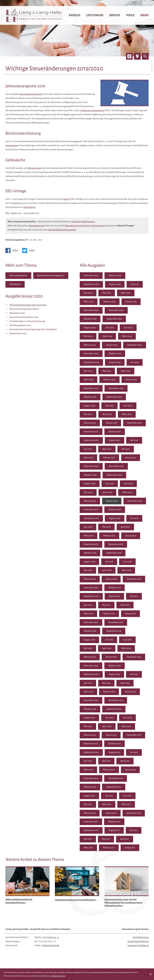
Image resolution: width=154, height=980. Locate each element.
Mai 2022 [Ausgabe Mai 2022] (88, 415)
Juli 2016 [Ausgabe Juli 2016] (135, 640)
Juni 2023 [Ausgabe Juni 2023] (88, 371)
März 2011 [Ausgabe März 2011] (108, 849)
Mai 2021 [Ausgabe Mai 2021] (126, 449)
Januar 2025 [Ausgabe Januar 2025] (131, 302)
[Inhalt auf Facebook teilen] (13, 251)
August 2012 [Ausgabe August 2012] (115, 797)
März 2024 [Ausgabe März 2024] (127, 336)
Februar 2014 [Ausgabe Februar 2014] (109, 736)
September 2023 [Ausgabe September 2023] (91, 363)
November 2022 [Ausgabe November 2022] (116, 389)
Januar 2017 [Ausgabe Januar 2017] (111, 623)
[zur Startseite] (34, 15)
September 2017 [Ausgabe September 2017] (114, 597)
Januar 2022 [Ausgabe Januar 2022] (112, 423)
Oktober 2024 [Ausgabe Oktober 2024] (90, 319)
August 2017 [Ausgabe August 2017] (89, 606)
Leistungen (95, 15)
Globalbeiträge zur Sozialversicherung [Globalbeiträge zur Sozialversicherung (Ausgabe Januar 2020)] (27, 321)
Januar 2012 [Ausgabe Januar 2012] (131, 814)
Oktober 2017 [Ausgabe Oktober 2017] (90, 597)
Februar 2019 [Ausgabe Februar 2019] (90, 545)
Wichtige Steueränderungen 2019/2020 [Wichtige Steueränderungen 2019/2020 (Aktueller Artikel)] (28, 305)
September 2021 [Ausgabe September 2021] (91, 441)
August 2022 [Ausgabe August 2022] (90, 406)
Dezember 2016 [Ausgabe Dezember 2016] (134, 623)
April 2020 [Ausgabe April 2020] (108, 493)
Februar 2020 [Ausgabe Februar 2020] (90, 501)
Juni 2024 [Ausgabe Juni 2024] (129, 328)
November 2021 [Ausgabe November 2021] (91, 432)
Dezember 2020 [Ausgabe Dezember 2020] (91, 467)
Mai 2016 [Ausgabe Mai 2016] (107, 649)
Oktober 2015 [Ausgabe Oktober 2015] (90, 675)
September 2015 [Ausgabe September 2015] (114, 675)
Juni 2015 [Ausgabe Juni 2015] (128, 684)
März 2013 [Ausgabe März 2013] (126, 771)
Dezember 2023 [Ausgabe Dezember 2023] (135, 345)
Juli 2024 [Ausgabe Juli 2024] (110, 328)
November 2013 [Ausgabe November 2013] (116, 745)
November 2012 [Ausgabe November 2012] (91, 788)
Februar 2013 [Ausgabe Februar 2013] (90, 779)
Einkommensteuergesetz (93, 111)
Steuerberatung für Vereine (78, 226)
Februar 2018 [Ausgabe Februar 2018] (109, 580)
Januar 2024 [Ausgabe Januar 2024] (112, 345)
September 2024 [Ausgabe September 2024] (115, 319)
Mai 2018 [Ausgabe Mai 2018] (107, 571)
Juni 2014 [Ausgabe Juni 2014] (88, 727)
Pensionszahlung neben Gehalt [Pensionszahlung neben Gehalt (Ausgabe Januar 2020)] (24, 309)
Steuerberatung (36, 226)
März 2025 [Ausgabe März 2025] (89, 302)
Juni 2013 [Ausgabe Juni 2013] (127, 762)
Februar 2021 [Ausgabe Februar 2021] (109, 458)
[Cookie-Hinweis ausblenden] (151, 974)
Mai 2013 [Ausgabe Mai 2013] (88, 771)
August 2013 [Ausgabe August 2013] (89, 762)
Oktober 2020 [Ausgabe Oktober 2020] (90, 475)
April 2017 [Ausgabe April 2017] (107, 614)
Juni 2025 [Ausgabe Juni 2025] (88, 293)
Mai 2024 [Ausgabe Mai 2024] (88, 336)
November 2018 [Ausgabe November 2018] (91, 554)
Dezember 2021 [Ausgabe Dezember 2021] (135, 423)
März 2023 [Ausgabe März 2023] (89, 380)
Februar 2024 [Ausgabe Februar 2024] (90, 345)
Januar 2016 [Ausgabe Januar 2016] (131, 658)
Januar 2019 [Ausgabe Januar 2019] (111, 545)
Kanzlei (75, 15)
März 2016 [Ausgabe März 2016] (89, 658)
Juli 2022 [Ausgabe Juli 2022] (110, 406)
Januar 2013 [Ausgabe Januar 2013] (111, 779)
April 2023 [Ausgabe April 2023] (126, 371)
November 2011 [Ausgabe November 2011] (115, 823)
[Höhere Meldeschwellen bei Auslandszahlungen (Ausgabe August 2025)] (28, 896)
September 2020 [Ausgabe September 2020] (115, 475)
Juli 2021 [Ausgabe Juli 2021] (135, 441)
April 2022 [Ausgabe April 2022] (107, 415)
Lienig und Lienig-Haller (38, 939)
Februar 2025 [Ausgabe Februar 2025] (110, 302)
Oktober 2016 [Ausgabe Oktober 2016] (115, 632)
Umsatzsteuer (12, 146)
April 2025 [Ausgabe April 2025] (126, 293)
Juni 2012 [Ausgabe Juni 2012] (88, 805)
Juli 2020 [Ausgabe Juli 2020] (110, 484)
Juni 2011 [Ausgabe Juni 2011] (106, 840)
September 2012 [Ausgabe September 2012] (91, 797)
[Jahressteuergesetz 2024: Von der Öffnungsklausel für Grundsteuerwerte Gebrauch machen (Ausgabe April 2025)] (127, 898)
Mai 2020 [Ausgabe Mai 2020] (88, 493)
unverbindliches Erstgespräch (62, 230)
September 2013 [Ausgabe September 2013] (114, 753)
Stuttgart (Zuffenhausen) (83, 222)
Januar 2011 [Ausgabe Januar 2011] (89, 858)
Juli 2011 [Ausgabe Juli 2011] (88, 840)
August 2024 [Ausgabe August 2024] (90, 328)
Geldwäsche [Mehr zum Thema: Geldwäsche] (15, 284)
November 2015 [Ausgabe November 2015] (116, 667)
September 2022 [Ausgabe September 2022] (114, 397)
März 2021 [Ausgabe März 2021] (89, 458)
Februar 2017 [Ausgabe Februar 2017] (90, 623)
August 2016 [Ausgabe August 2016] (115, 640)
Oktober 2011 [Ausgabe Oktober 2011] (90, 831)
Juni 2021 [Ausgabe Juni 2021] (88, 449)
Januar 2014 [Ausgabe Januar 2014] (131, 736)
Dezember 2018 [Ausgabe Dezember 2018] (134, 545)
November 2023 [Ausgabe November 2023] (91, 354)
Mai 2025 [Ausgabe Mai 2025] (107, 293)
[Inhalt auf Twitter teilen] (29, 251)
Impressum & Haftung (138, 955)
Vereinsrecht (97, 226)
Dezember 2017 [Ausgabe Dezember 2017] (91, 588)
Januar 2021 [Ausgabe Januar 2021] (131, 458)
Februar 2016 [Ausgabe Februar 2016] (109, 658)
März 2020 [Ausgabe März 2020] (128, 493)
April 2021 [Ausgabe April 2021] (107, 449)
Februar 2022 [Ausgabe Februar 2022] (90, 423)
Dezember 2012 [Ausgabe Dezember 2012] (134, 779)
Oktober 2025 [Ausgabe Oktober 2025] (115, 276)
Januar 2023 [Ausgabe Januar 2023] (131, 380)
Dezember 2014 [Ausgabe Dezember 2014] (134, 701)
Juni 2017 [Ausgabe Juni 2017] (128, 606)
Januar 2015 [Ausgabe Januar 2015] (111, 701)
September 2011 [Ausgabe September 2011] (114, 831)
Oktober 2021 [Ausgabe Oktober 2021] (115, 432)
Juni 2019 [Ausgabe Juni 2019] (128, 527)
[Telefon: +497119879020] (51, 947)
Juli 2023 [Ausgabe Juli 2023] (135, 363)
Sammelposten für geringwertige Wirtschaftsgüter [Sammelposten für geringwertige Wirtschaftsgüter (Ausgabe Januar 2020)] (33, 329)
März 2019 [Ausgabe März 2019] (127, 536)
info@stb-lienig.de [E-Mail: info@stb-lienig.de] (50, 955)
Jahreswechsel (35, 168)
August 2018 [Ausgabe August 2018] (115, 562)
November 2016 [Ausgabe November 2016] (91, 632)
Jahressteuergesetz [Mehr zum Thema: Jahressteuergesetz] (18, 276)
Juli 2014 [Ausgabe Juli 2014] (135, 719)
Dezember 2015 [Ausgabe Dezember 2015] (91, 667)
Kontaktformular (141, 947)
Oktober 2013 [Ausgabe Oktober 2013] (90, 753)
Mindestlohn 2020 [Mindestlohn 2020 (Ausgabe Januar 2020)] (18, 334)
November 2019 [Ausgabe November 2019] (116, 510)
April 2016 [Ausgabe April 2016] (126, 649)
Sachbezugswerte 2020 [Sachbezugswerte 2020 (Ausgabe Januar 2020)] (20, 325)
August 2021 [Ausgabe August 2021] (115, 441)
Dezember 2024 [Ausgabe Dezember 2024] (91, 310)
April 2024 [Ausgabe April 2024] (107, 336)
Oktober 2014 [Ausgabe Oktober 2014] (115, 710)
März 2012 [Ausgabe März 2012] (89, 814)
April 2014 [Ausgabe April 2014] (126, 727)
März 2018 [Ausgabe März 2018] (89, 580)
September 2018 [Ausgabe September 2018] (91, 562)
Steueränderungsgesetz (31, 94)
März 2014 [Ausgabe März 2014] (89, 736)
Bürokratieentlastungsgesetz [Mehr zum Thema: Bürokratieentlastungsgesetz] (51, 276)
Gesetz (66, 199)
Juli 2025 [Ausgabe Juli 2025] (135, 284)
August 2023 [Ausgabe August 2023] (115, 363)
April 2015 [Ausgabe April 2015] (107, 692)
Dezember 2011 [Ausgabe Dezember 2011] (91, 823)
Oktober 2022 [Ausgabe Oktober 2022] (90, 397)
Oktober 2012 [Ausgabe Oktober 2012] (115, 788)
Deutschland (29, 207)
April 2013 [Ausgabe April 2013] (107, 771)
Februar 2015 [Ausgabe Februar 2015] (90, 701)
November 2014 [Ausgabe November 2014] (91, 710)
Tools (130, 15)
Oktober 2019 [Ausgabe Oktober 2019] (90, 519)
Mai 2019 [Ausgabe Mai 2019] (88, 536)
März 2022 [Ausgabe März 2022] (127, 415)
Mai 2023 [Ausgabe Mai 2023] (107, 371)
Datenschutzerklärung (138, 951)
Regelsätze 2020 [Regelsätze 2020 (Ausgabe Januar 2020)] (17, 313)
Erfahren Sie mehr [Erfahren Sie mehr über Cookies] (58, 976)
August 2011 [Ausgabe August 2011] (137, 831)
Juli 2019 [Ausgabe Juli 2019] (109, 527)
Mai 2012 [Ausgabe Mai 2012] (107, 805)
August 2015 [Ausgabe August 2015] (89, 684)
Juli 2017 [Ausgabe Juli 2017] (109, 606)
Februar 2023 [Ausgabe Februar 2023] (110, 380)
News (144, 15)
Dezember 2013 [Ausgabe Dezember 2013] (91, 745)
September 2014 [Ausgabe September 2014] (91, 719)
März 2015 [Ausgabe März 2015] (126, 692)
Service (115, 15)
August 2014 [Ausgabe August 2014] (115, 719)
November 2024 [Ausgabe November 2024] (116, 310)
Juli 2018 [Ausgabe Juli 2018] (135, 562)
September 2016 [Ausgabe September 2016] (91, 640)
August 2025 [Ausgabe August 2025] (115, 284)
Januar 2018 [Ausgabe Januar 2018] (131, 580)
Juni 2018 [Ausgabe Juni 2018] (88, 571)
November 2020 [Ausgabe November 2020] (117, 467)
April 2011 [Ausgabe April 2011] (88, 849)
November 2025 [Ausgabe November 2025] (91, 276)
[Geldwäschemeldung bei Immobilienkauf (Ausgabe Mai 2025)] (77, 895)
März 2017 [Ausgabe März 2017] (126, 614)
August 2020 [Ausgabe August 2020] (90, 484)
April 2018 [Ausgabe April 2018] (126, 571)
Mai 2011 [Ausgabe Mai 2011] (124, 840)
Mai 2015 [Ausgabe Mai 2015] (88, 692)
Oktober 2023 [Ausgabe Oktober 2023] (115, 354)
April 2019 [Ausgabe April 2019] (107, 536)
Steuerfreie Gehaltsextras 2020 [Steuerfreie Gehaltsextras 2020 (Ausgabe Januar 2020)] (24, 317)
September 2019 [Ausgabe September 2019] (114, 519)
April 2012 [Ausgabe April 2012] (126, 805)
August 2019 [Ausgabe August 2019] (89, 527)
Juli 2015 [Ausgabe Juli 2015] (109, 684)
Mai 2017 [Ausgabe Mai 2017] (88, 614)
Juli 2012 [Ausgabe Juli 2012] (135, 797)
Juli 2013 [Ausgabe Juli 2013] (109, 762)
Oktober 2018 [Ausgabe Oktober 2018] (115, 554)
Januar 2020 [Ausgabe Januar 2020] (112, 501)
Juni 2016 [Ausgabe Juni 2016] (88, 649)
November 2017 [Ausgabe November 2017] (116, 588)
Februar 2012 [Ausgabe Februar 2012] (109, 814)
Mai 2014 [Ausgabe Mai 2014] (107, 727)
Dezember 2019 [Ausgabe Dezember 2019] (91, 510)
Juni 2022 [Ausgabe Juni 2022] (128, 406)
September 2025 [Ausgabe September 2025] (91, 284)
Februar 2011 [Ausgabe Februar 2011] (128, 849)
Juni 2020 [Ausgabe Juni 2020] (129, 484)
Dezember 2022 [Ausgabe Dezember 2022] (91, 389)
